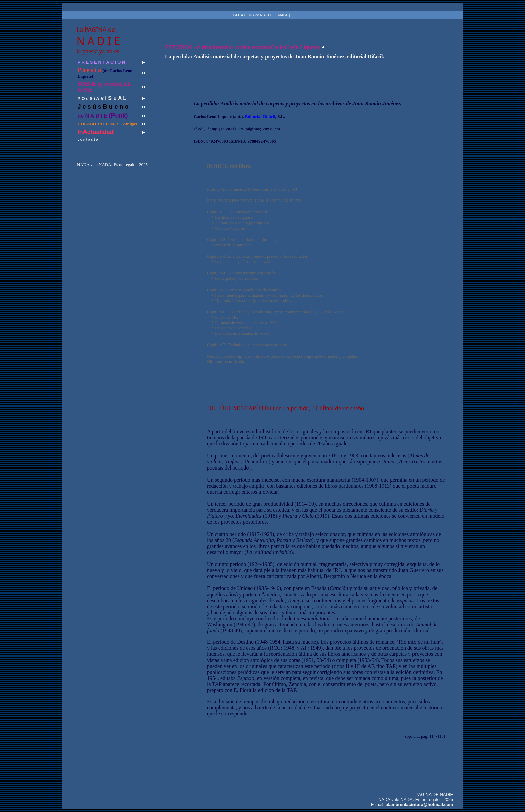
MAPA (283, 15)
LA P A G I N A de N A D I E (254, 15)
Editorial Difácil (260, 116)
